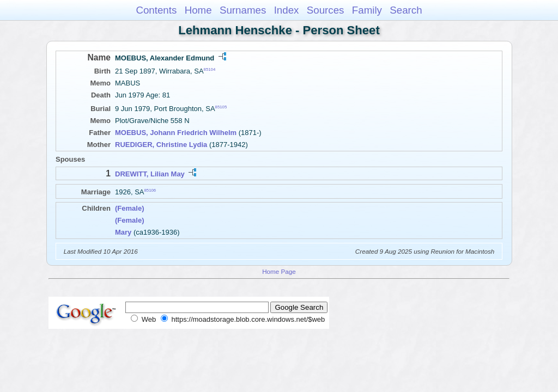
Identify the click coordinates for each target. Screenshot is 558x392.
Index (287, 10)
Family (367, 10)
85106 (150, 190)
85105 (221, 107)
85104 (210, 69)
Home (198, 10)
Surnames (243, 10)
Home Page (279, 271)
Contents (156, 10)
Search (406, 10)
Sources (326, 10)
